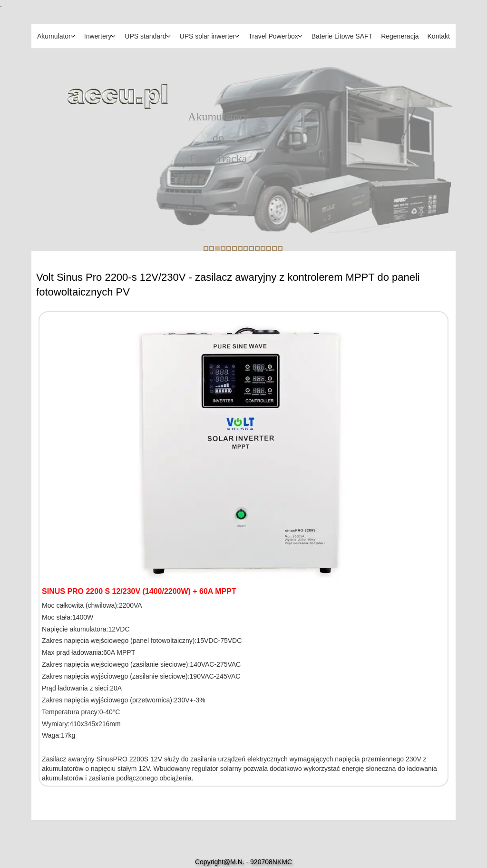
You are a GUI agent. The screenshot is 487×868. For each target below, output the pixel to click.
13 (274, 248)
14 (280, 248)
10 (257, 248)
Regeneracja (400, 36)
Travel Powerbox (273, 36)
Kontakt (439, 36)
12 (269, 248)
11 (263, 248)
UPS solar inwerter (208, 36)
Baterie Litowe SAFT (342, 36)
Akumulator (54, 36)
